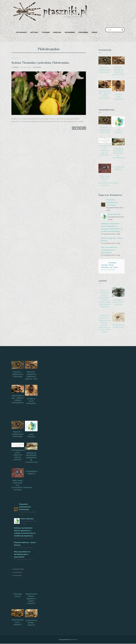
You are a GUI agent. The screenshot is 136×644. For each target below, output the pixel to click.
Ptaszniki (46, 32)
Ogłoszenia (83, 32)
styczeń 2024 (17, 575)
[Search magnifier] (122, 30)
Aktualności (22, 32)
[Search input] (114, 30)
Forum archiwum (108, 270)
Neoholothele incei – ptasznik (18, 622)
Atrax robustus (114, 214)
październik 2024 (18, 569)
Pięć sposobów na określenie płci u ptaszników (109, 250)
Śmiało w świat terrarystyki (118, 97)
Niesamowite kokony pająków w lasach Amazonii (31, 599)
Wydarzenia (70, 32)
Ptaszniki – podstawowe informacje (105, 70)
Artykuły (34, 32)
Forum (94, 32)
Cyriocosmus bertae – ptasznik (31, 623)
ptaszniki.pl (74, 639)
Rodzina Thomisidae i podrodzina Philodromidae (45, 63)
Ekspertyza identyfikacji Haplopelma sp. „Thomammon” (119, 153)
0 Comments (37, 67)
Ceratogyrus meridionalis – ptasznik (118, 302)
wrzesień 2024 (18, 572)
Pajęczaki (57, 32)
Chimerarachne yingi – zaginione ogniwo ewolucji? (105, 150)
